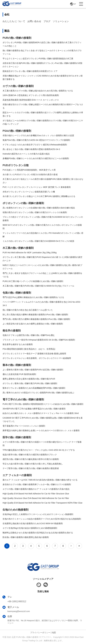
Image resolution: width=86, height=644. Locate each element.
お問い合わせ (34, 21)
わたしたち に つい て (14, 21)
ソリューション (61, 21)
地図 (54, 633)
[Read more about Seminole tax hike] (71, 546)
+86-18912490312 (17, 601)
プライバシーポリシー (40, 633)
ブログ (47, 21)
